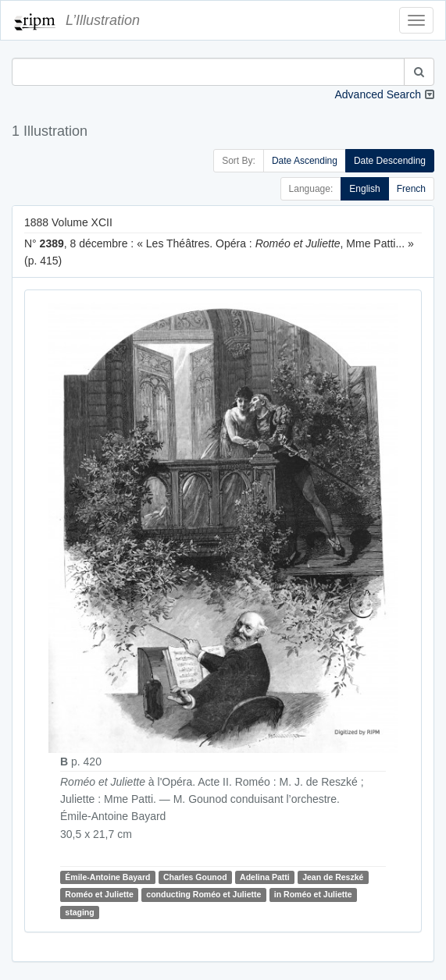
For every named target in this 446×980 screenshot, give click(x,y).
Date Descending (390, 161)
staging (79, 912)
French (411, 189)
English (364, 189)
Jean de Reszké (333, 877)
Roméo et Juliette (99, 894)
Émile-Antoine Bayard (107, 877)
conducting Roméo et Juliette (203, 894)
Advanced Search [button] (378, 94)
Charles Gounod (195, 877)
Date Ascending (305, 161)
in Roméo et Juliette (313, 894)
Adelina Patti (265, 877)
